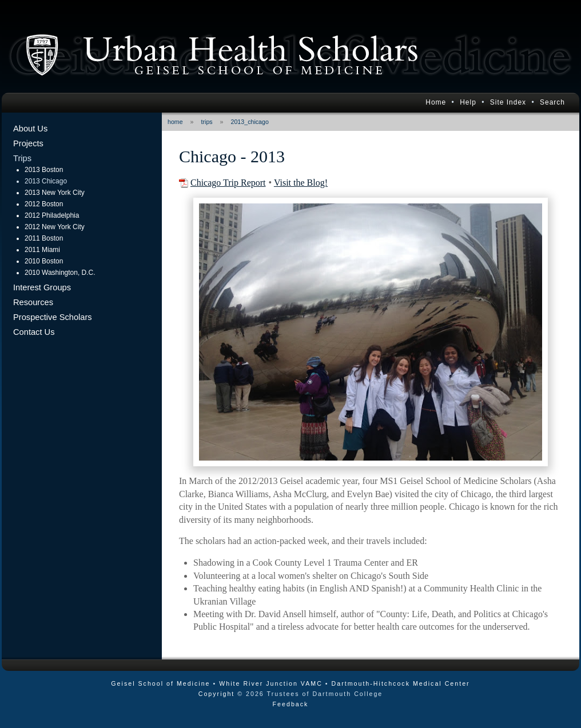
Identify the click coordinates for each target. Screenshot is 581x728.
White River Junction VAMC (271, 683)
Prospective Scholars (53, 317)
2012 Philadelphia (52, 215)
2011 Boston (44, 238)
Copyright (217, 694)
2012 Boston (44, 204)
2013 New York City (55, 193)
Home (436, 102)
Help (468, 102)
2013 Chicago (46, 181)
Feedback (291, 704)
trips (207, 122)
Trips (22, 158)
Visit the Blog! (301, 183)
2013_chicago (250, 122)
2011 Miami (42, 250)
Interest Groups (42, 287)
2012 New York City (55, 227)
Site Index (508, 102)
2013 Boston (44, 170)
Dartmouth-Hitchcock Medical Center (401, 683)
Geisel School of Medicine (160, 683)
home (175, 122)
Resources (33, 302)
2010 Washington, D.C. (60, 273)
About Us (30, 129)
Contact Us (34, 332)
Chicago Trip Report (228, 183)
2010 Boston (44, 261)
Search (552, 102)
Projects (28, 143)
